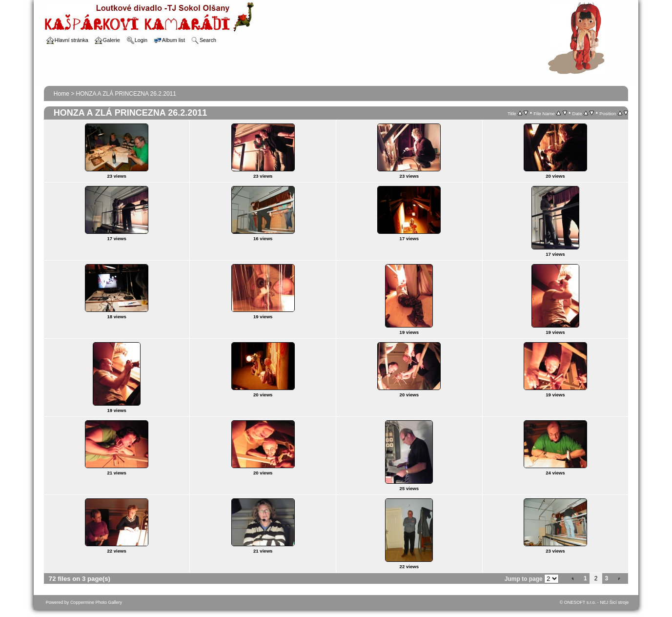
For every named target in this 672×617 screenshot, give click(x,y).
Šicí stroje (619, 602)
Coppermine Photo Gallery (96, 602)
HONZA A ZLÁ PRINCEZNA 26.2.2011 (126, 94)
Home (61, 94)
